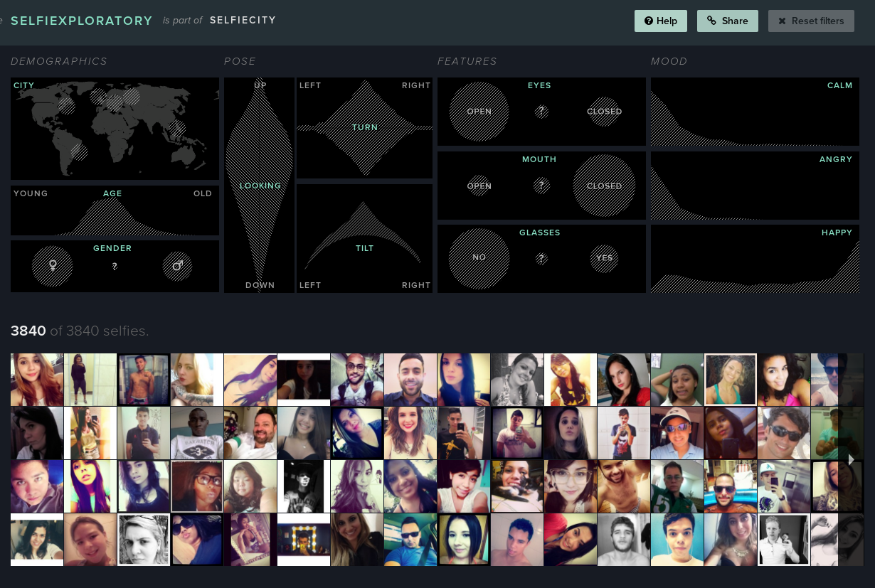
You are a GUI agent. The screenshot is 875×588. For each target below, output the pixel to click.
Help (661, 21)
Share (728, 21)
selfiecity (243, 20)
